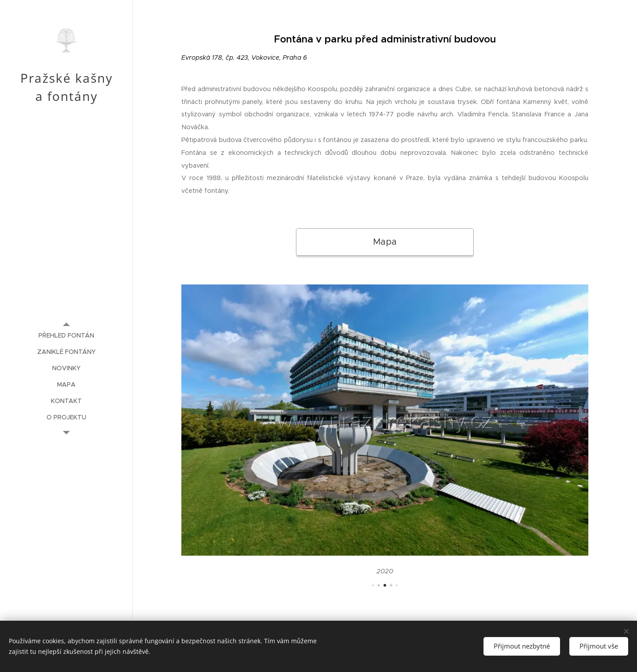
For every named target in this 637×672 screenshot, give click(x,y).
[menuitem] (66, 336)
